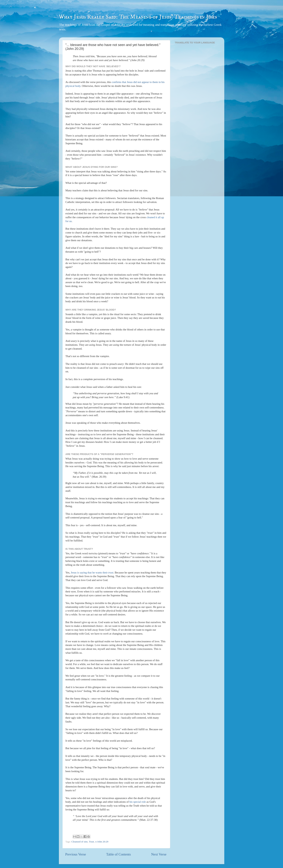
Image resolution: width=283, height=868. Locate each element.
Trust (91, 842)
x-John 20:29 (102, 842)
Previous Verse (76, 854)
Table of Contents (118, 854)
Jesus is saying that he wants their (92, 573)
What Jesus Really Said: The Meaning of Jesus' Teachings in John (138, 17)
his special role (138, 802)
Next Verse (159, 854)
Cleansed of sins (80, 842)
